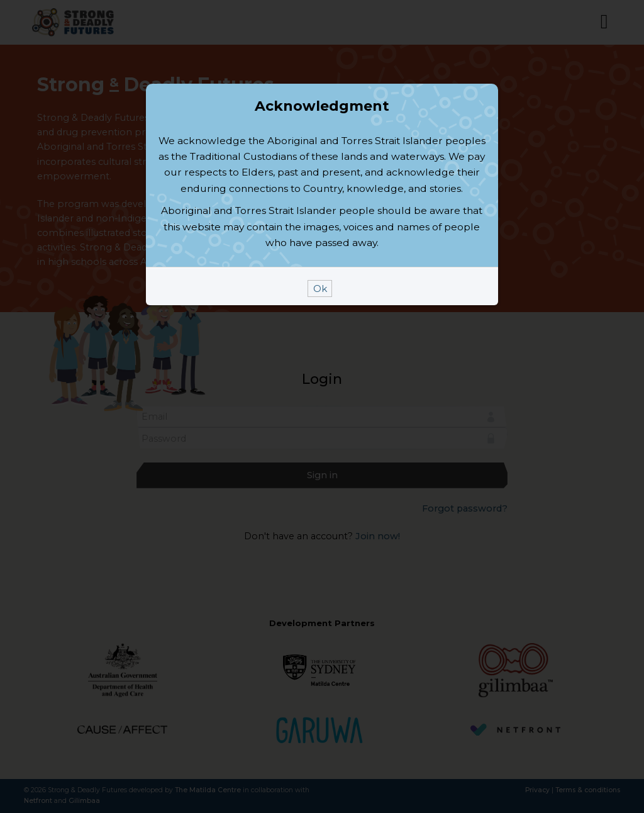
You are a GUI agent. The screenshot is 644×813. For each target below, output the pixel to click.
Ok (320, 373)
